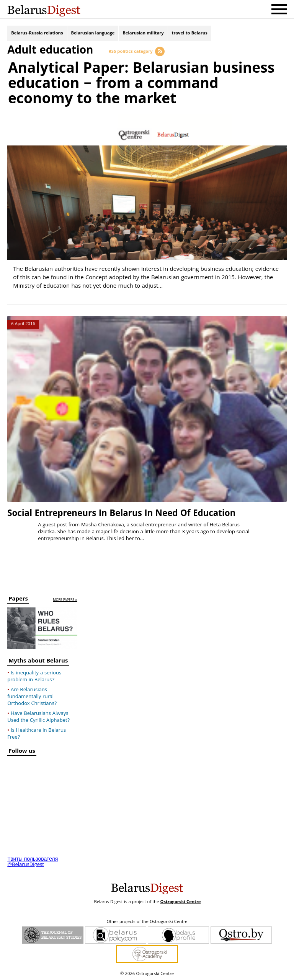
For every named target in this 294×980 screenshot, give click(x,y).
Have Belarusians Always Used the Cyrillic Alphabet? (38, 717)
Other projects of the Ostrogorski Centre (147, 922)
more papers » (65, 600)
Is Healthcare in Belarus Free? (37, 734)
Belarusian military (143, 33)
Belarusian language (93, 33)
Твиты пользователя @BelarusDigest (33, 862)
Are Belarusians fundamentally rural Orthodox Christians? (32, 697)
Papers (18, 599)
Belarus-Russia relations (37, 33)
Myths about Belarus (38, 662)
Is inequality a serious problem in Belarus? (34, 676)
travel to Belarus (190, 33)
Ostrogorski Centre (180, 902)
